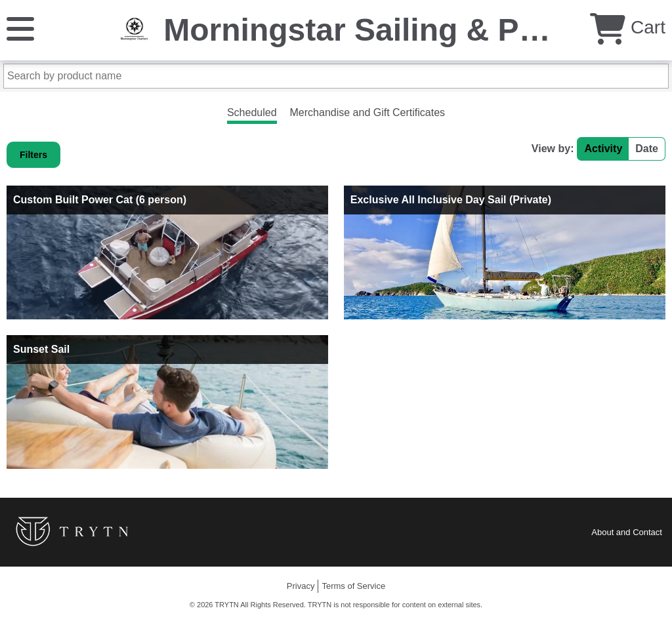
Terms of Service (353, 586)
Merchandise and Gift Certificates (368, 112)
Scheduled (252, 112)
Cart (628, 27)
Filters (33, 155)
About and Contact (627, 532)
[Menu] (20, 28)
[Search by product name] (336, 76)
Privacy (301, 586)
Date (647, 149)
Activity (603, 149)
